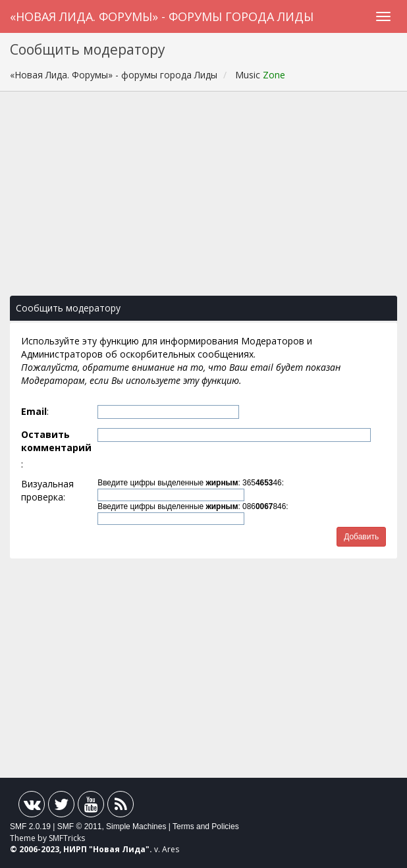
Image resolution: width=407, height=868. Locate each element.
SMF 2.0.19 (30, 827)
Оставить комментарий (56, 441)
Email (34, 411)
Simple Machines (136, 827)
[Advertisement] (203, 200)
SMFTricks (67, 838)
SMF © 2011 (80, 827)
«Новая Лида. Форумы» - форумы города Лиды (162, 16)
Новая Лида (119, 849)
